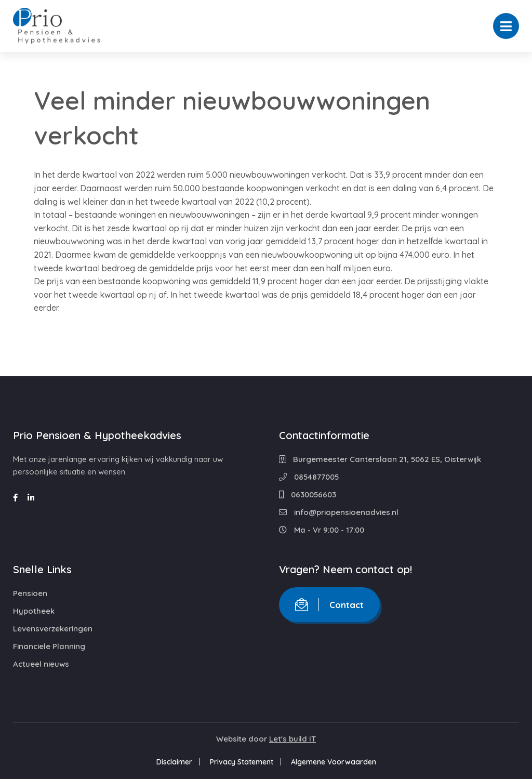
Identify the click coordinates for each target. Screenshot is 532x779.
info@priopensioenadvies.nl (339, 512)
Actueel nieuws (41, 664)
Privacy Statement (242, 762)
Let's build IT (292, 739)
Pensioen (30, 593)
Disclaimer (174, 762)
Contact (329, 605)
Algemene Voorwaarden (334, 762)
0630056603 (308, 494)
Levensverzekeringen (53, 629)
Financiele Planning (49, 646)
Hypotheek (34, 611)
